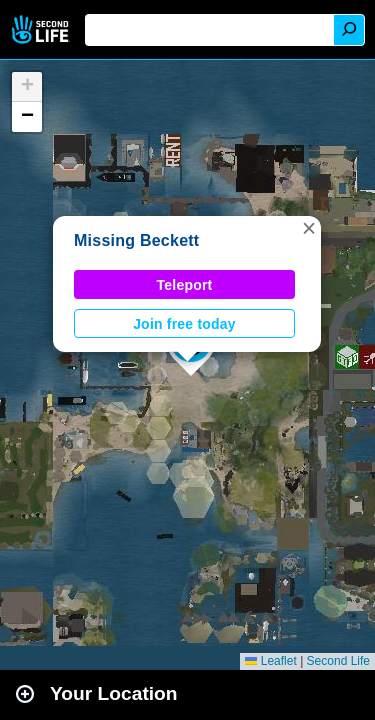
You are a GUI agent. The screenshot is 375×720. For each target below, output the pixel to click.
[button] (309, 228)
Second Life (42, 29)
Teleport (185, 285)
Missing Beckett (136, 240)
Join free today (184, 324)
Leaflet (270, 661)
